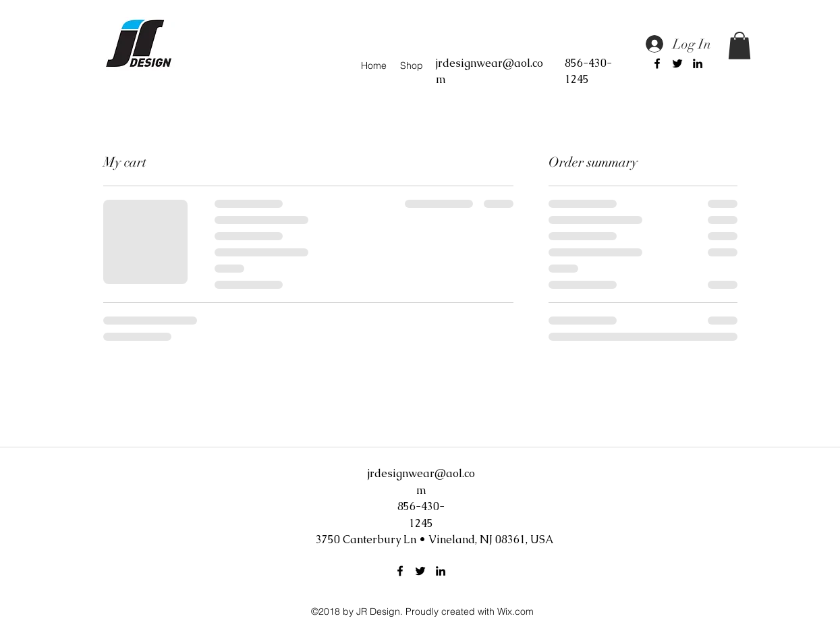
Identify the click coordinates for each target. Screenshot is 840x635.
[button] (739, 46)
